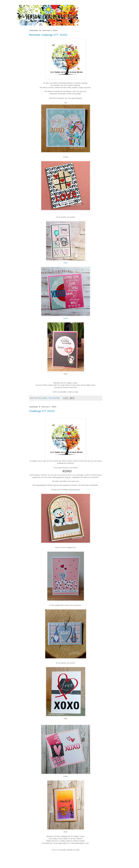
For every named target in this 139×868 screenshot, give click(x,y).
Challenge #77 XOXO (42, 411)
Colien (66, 318)
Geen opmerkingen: (55, 398)
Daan (66, 263)
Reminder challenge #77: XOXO (48, 35)
